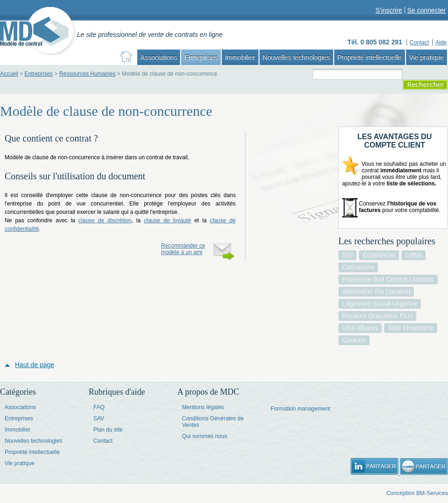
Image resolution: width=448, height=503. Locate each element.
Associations (159, 57)
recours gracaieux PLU (377, 316)
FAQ (99, 407)
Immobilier (240, 57)
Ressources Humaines (87, 74)
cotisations (358, 267)
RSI (347, 255)
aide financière (410, 328)
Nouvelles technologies (296, 57)
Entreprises (201, 57)
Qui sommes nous (205, 436)
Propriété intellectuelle (370, 57)
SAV (99, 418)
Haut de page (35, 365)
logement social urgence (380, 304)
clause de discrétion (105, 220)
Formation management (300, 409)
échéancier (379, 255)
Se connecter (427, 10)
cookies (354, 340)
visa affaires (360, 328)
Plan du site (108, 430)
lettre (413, 255)
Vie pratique (427, 57)
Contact (103, 441)
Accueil (9, 74)
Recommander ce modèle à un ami (183, 249)
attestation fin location (376, 291)
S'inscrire (388, 10)
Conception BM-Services (417, 493)
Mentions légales (203, 407)
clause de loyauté (167, 220)
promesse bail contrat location (388, 279)
